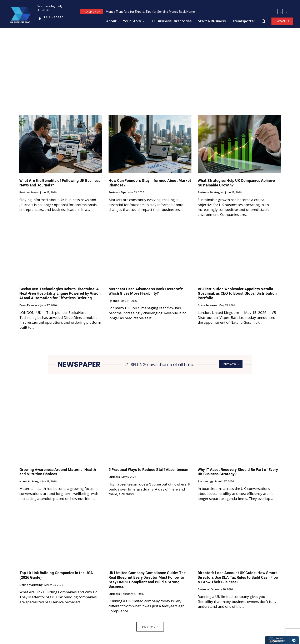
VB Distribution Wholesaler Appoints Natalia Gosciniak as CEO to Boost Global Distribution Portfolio (237, 293)
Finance (114, 301)
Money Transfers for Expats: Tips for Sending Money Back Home (150, 12)
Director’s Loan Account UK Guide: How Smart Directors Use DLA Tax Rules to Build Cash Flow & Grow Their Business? (238, 577)
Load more (150, 627)
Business (114, 477)
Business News (29, 192)
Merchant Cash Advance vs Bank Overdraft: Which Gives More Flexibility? (146, 291)
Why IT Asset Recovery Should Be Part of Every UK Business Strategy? (238, 472)
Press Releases (29, 305)
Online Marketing (31, 585)
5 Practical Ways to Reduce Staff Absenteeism (148, 470)
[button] (263, 21)
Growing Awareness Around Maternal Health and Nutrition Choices (58, 472)
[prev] (280, 12)
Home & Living (29, 482)
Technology (206, 482)
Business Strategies (211, 192)
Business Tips (117, 192)
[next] (287, 12)
